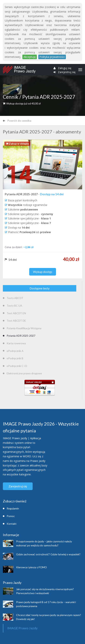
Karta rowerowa (16, 343)
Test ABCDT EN (16, 313)
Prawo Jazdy (12, 583)
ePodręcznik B (15, 358)
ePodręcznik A (15, 351)
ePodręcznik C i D (17, 366)
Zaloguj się (65, 68)
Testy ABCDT (15, 298)
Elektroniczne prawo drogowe (24, 373)
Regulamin (13, 508)
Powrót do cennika (17, 121)
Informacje (11, 535)
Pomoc (11, 516)
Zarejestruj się (67, 72)
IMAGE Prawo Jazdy (22, 628)
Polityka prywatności (52, 57)
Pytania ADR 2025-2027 (21, 336)
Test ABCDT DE (16, 321)
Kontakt (12, 524)
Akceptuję (30, 57)
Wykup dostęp (43, 272)
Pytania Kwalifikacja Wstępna (24, 328)
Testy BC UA (14, 306)
